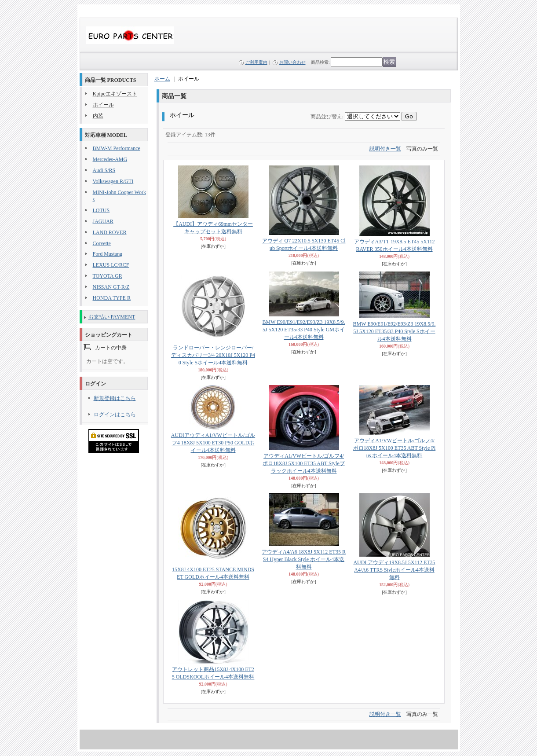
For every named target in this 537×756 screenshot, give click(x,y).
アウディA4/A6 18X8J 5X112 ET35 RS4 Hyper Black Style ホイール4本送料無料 (304, 559)
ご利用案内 (256, 62)
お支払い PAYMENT (112, 317)
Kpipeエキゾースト (115, 94)
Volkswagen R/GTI (113, 181)
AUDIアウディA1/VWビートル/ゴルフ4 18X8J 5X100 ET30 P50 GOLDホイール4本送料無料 (213, 443)
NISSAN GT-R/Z (111, 287)
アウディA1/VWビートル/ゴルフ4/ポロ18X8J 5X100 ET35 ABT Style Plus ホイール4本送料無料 (394, 448)
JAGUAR (103, 221)
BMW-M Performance (117, 148)
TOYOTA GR (108, 276)
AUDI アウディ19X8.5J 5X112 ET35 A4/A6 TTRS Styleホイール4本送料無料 (394, 570)
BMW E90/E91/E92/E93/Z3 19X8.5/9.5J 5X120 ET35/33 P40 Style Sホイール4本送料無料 (395, 331)
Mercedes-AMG (110, 159)
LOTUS (101, 210)
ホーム (162, 79)
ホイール (103, 105)
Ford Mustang (108, 254)
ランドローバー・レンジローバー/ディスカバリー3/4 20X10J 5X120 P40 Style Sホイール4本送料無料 (213, 355)
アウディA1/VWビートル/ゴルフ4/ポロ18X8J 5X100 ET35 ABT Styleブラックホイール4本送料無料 (303, 463)
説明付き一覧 (385, 149)
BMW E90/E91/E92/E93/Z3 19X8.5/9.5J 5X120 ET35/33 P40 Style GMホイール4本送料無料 (304, 330)
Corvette (102, 243)
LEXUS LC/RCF (111, 265)
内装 (98, 116)
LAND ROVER (110, 232)
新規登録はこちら (115, 398)
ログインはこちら (115, 415)
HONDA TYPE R (112, 298)
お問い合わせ (292, 62)
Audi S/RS (104, 170)
